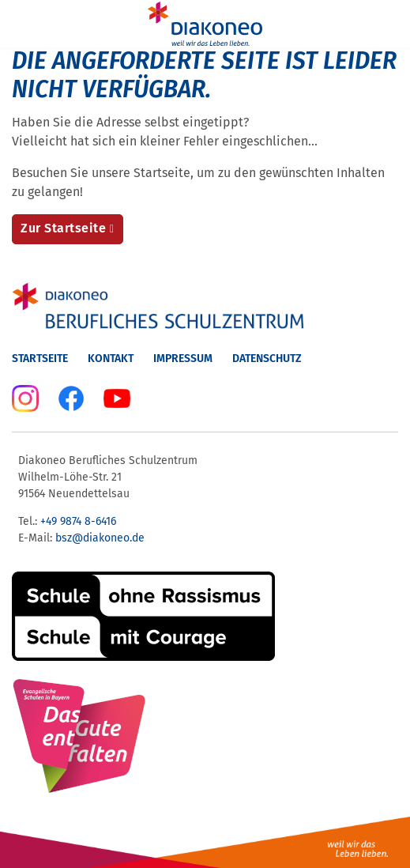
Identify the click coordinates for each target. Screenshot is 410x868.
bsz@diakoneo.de (100, 538)
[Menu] (22, 24)
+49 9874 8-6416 (78, 521)
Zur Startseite (63, 228)
